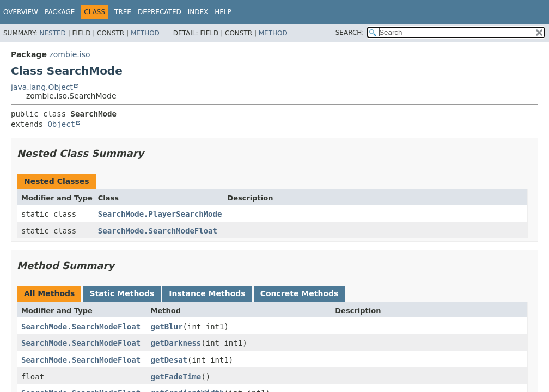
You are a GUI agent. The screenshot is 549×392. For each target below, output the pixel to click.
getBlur (167, 327)
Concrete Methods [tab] (300, 293)
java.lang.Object (42, 87)
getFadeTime (176, 377)
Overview (21, 12)
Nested (52, 33)
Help (223, 12)
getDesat (169, 360)
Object (61, 124)
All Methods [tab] (49, 293)
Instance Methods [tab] (207, 293)
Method (145, 33)
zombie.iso (69, 54)
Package (60, 12)
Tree (123, 12)
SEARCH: (350, 33)
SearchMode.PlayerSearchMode (160, 214)
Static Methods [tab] (122, 293)
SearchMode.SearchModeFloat (158, 231)
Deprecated (160, 12)
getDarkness (176, 343)
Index (198, 12)
